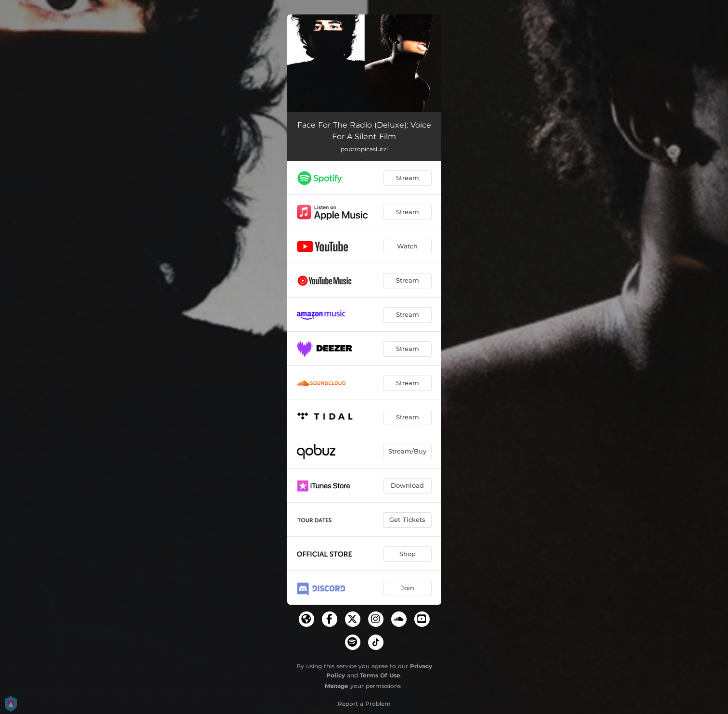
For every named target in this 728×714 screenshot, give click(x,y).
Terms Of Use (380, 675)
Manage (337, 686)
